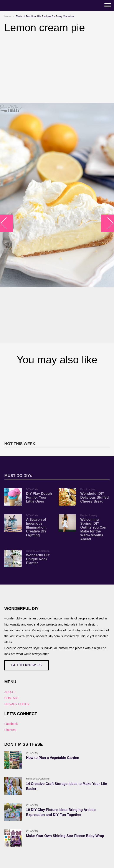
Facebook (11, 724)
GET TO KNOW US (26, 665)
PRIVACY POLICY (17, 704)
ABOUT (10, 692)
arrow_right (108, 223)
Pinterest (10, 730)
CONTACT (12, 698)
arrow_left (7, 223)
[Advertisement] (57, 403)
